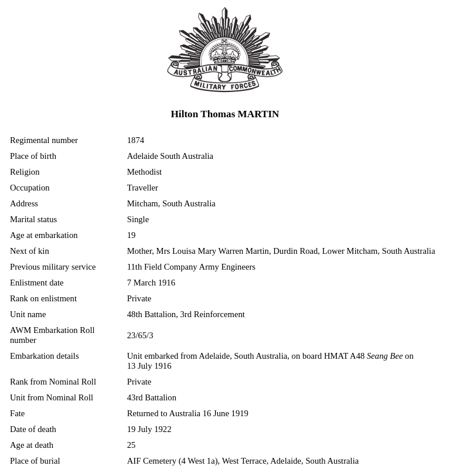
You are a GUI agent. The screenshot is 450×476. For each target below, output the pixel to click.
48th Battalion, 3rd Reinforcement (186, 314)
